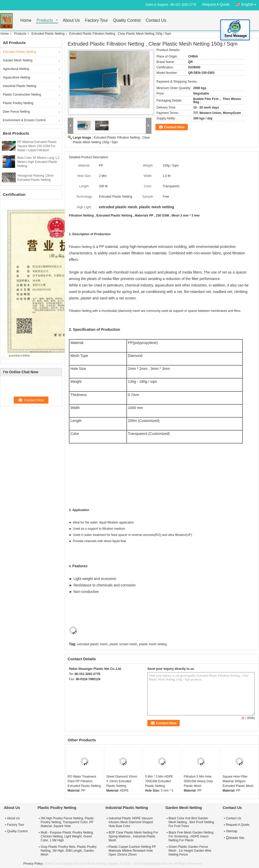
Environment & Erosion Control (24, 120)
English (250, 3)
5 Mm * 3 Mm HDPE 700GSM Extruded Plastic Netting (159, 781)
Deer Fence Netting (16, 112)
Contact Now (174, 127)
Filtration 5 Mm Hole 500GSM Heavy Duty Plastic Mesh (199, 781)
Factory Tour (96, 21)
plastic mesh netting (153, 644)
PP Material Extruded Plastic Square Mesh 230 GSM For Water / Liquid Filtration (37, 146)
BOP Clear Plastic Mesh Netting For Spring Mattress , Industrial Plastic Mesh (133, 836)
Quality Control (127, 21)
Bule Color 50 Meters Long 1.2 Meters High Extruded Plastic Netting (38, 162)
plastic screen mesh (123, 644)
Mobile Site (235, 838)
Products (45, 21)
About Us (71, 21)
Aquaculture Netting (16, 77)
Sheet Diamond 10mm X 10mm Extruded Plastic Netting (122, 781)
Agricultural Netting (16, 69)
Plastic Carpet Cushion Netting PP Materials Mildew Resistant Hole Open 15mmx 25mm (132, 851)
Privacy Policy (33, 864)
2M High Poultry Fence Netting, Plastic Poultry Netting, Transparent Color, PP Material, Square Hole (67, 822)
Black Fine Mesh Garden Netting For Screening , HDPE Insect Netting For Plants (191, 836)
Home (26, 21)
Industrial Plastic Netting (20, 86)
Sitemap (232, 831)
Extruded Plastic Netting (48, 34)
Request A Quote (216, 4)
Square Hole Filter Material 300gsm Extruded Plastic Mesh (238, 781)
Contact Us (156, 21)
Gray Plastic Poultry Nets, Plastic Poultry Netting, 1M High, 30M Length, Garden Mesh (69, 851)
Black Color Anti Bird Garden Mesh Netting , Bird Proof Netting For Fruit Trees (191, 822)
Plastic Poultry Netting (18, 103)
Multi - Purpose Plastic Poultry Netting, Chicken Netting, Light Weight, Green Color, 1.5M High (67, 836)
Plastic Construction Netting (22, 95)
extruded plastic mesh (92, 644)
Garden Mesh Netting (18, 60)
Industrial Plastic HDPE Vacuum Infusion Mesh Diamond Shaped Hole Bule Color (131, 822)
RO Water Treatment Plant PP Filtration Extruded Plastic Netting (84, 781)
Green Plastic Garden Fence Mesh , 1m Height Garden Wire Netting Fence (190, 851)
